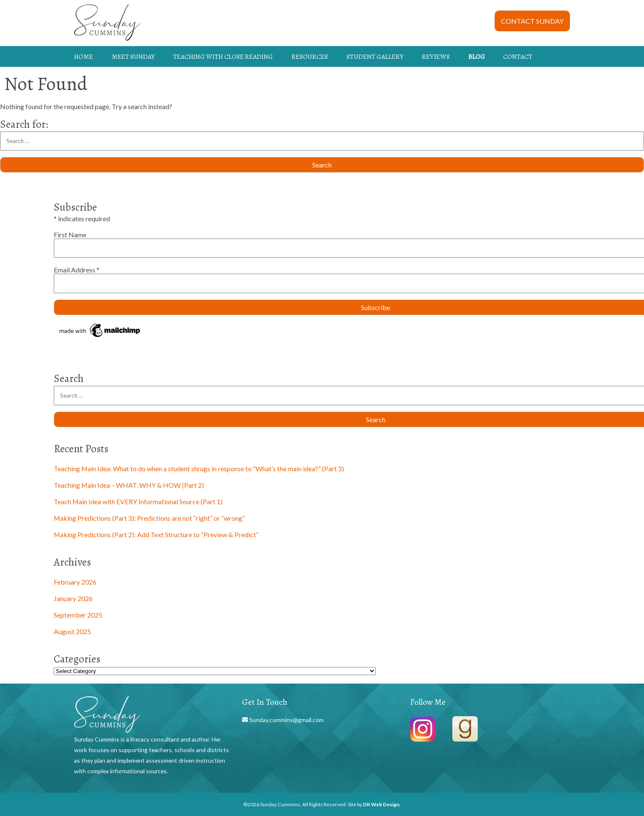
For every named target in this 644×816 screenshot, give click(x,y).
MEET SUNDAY (133, 56)
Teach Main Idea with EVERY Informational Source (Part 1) (138, 501)
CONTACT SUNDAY (532, 21)
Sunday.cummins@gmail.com (286, 720)
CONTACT (518, 56)
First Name (70, 235)
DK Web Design (381, 804)
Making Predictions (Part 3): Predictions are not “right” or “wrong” (149, 518)
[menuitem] (91, 57)
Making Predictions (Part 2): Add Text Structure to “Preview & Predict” (156, 534)
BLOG (477, 56)
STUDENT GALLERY (375, 56)
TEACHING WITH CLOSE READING (223, 56)
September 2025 (78, 615)
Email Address (77, 270)
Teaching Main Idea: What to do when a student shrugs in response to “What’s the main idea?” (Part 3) (199, 468)
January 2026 (73, 598)
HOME (84, 56)
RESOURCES (310, 56)
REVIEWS (436, 56)
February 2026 (75, 582)
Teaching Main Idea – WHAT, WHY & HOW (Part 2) (129, 485)
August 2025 (72, 631)
